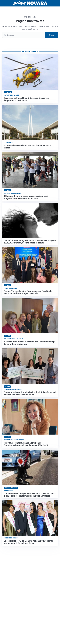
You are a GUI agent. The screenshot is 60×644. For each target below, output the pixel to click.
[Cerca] (24, 35)
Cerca (52, 35)
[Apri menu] (4, 3)
